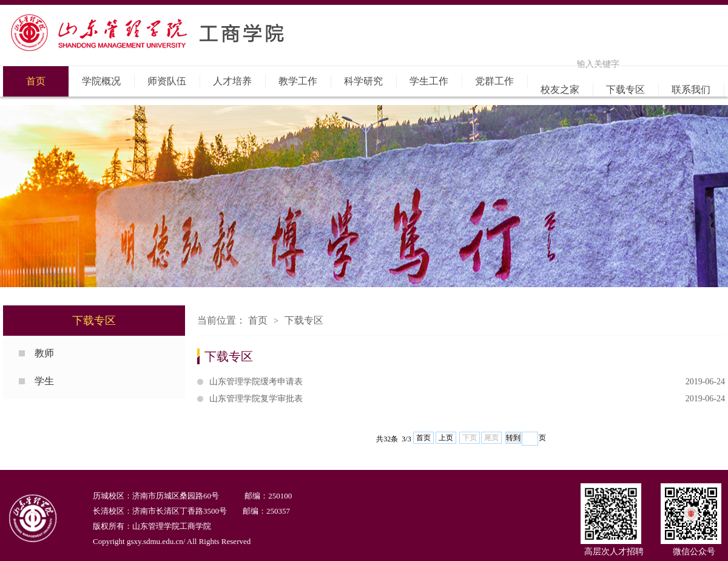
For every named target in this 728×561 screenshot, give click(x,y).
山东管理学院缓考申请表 (467, 382)
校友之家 (560, 90)
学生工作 (429, 81)
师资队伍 (167, 81)
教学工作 (298, 81)
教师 (44, 353)
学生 (44, 381)
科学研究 (363, 81)
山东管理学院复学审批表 (467, 399)
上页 (446, 438)
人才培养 (232, 81)
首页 (36, 81)
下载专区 (625, 90)
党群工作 (494, 81)
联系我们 (691, 90)
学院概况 (101, 81)
